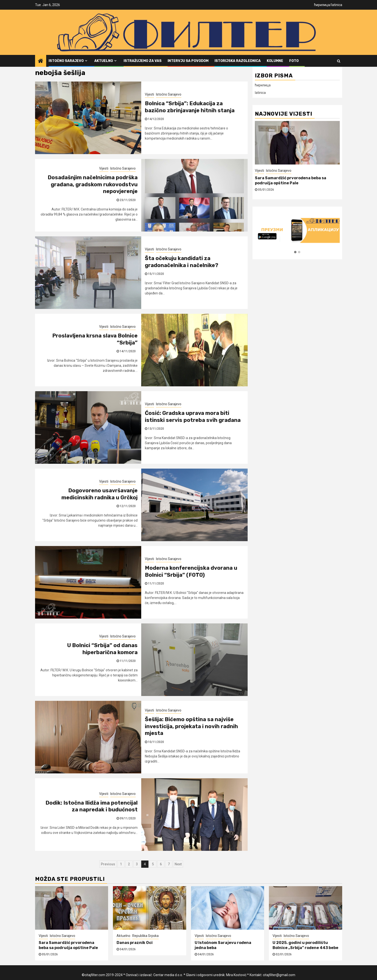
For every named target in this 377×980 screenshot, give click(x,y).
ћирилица (322, 5)
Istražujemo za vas (143, 61)
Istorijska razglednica (238, 61)
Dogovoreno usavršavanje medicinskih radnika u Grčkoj (100, 494)
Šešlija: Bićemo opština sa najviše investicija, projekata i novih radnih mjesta (191, 726)
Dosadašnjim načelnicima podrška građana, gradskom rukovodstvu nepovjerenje (93, 184)
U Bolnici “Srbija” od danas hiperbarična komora (102, 649)
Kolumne (275, 61)
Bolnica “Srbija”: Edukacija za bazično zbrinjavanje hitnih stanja (190, 107)
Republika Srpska (145, 936)
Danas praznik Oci (135, 943)
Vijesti (149, 94)
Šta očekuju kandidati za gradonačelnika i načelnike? (182, 262)
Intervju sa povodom (188, 61)
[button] (295, 252)
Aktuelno (104, 61)
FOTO (294, 61)
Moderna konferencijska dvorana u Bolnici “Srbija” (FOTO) (191, 571)
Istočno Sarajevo (66, 61)
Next (178, 864)
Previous (108, 864)
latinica (337, 5)
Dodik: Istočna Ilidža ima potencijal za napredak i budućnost (92, 806)
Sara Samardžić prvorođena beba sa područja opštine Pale (291, 180)
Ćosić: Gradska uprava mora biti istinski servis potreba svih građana (193, 417)
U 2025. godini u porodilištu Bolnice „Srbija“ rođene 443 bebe (305, 945)
